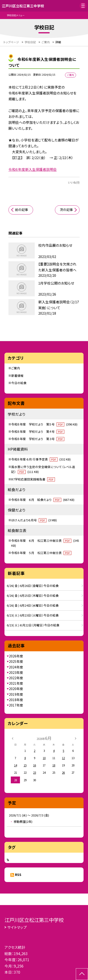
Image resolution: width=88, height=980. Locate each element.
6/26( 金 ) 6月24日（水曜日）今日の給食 (33, 605)
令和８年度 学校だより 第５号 (44, 424)
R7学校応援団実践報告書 (33, 479)
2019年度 (16, 694)
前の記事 (22, 210)
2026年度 (16, 656)
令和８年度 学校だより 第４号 (38, 431)
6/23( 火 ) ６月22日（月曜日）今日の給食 (33, 625)
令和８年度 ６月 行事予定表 (41, 459)
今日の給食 (19, 383)
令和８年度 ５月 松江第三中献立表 (41, 553)
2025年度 (16, 661)
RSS (18, 875)
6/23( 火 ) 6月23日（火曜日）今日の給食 (33, 615)
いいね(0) (74, 182)
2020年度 (16, 689)
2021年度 (16, 683)
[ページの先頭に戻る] (82, 974)
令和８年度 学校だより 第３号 (38, 439)
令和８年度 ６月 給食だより (43, 500)
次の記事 (66, 210)
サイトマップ (17, 927)
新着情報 (17, 376)
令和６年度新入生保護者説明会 (33, 169)
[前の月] (12, 738)
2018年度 (16, 700)
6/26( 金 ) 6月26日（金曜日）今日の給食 (33, 586)
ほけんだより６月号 (34, 520)
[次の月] (76, 738)
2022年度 (16, 678)
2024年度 (16, 667)
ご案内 (16, 368)
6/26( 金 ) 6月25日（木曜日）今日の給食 (33, 595)
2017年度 (16, 705)
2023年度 (16, 672)
